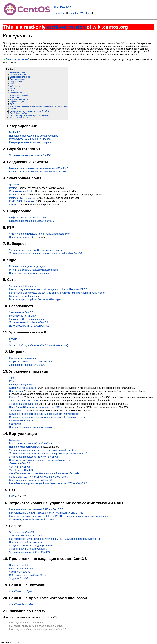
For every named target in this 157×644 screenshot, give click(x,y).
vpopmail (14, 185)
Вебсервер (15, 86)
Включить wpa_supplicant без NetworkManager (35, 299)
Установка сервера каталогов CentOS (30, 155)
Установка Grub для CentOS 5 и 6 (28, 549)
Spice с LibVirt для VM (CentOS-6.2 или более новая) (39, 345)
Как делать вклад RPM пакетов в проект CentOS (36, 626)
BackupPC (15, 132)
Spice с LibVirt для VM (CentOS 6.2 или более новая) (39, 477)
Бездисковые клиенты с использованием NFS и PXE (39, 168)
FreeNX (13, 339)
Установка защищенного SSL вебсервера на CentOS (39, 250)
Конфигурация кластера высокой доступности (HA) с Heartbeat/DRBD (48, 289)
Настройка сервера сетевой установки (31, 427)
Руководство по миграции (24, 358)
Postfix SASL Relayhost (22, 201)
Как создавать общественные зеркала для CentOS (38, 629)
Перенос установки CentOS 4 (25, 447)
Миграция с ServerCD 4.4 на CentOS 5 (30, 362)
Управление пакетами (20, 100)
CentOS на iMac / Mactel (23, 604)
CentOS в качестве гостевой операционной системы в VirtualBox (45, 473)
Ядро (12, 88)
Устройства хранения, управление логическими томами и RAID (38, 106)
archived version (66, 27)
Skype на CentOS (19, 578)
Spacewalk (15, 424)
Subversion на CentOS (21, 532)
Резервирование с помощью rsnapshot (31, 142)
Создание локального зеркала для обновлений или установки (44, 414)
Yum (11, 378)
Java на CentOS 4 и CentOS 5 (26, 536)
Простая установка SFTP (23, 237)
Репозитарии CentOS (21, 420)
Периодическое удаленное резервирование (34, 136)
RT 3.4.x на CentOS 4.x (22, 568)
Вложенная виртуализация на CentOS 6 (32, 480)
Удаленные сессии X (19, 95)
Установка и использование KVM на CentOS (34, 457)
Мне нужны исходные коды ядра (27, 266)
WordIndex (86, 13)
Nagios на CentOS (19, 565)
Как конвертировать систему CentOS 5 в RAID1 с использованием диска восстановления (59, 516)
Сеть (12, 90)
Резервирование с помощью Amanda (30, 139)
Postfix (13, 188)
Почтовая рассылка (17, 59)
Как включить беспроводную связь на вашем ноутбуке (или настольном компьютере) (57, 293)
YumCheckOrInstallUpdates (24, 401)
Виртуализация (17, 102)
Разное (13, 109)
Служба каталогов (18, 75)
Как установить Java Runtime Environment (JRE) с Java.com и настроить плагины (54, 539)
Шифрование (16, 81)
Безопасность (16, 93)
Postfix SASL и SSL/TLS (22, 198)
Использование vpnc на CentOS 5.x (29, 326)
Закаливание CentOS (21, 312)
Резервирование (17, 72)
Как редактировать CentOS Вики (27, 623)
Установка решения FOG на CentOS (29, 552)
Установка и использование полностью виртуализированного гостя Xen (49, 453)
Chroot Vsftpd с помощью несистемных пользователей (40, 234)
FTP (12, 84)
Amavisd (14, 205)
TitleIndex (73, 13)
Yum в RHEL (16, 411)
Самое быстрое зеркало (23, 388)
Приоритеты (16, 391)
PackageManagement (21, 385)
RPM (12, 381)
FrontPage (60, 13)
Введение (15, 440)
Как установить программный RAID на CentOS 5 (36, 509)
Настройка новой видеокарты (26, 542)
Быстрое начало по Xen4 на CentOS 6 (30, 443)
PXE (12, 104)
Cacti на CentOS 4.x (20, 572)
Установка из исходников (23, 404)
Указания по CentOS (19, 118)
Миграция (14, 97)
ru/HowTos (63, 7)
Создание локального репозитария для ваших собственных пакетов (47, 417)
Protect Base (16, 397)
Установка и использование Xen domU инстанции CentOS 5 (43, 450)
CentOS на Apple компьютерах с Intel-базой (29, 115)
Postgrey (14, 195)
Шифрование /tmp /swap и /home (27, 218)
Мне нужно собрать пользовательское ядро (34, 270)
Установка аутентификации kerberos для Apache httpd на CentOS (46, 253)
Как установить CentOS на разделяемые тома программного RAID (46, 513)
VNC (12, 342)
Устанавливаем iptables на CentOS (29, 322)
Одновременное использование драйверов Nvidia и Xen (41, 460)
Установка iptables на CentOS (26, 286)
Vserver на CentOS (20, 463)
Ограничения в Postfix (21, 191)
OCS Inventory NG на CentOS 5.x (27, 575)
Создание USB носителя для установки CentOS (36, 546)
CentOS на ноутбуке (19, 113)
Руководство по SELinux (23, 316)
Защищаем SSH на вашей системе (29, 319)
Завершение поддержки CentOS (27, 365)
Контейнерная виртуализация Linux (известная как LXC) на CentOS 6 (48, 483)
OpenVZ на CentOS (20, 467)
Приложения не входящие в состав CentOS (29, 111)
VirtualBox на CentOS (21, 470)
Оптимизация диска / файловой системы (32, 519)
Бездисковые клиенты (20, 77)
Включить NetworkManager (24, 296)
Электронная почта (19, 79)
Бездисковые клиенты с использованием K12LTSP (37, 172)
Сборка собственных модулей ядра (29, 273)
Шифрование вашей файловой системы (32, 221)
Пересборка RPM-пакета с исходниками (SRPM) (36, 407)
